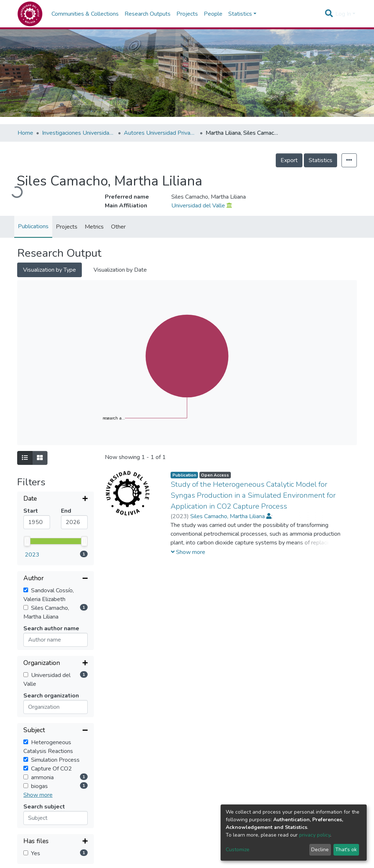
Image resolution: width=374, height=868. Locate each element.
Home (25, 133)
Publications (33, 226)
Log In (343, 14)
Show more (38, 691)
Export (289, 160)
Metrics (94, 227)
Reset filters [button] (42, 779)
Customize (238, 850)
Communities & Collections (85, 14)
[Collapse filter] (56, 520)
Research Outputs (148, 14)
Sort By (34, 831)
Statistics (320, 160)
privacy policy (315, 835)
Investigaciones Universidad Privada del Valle (79, 133)
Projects (187, 14)
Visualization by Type (49, 270)
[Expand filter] (56, 499)
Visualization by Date (120, 270)
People (213, 14)
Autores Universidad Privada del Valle (160, 133)
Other (118, 227)
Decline (320, 850)
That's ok (346, 850)
